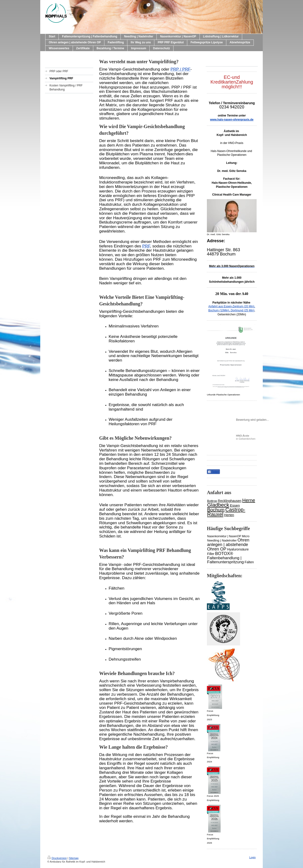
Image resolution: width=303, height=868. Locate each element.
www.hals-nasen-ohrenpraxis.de (232, 120)
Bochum (216, 510)
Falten (249, 562)
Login (252, 857)
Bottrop (212, 501)
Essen (235, 505)
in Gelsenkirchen (246, 437)
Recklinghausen (230, 501)
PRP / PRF (180, 69)
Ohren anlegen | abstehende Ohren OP (228, 545)
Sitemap (74, 858)
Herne (249, 500)
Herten (229, 515)
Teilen (213, 472)
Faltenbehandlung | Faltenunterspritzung (225, 560)
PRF (146, 246)
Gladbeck (218, 505)
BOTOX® (224, 554)
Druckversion (57, 858)
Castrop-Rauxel (226, 512)
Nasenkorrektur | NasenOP (224, 536)
